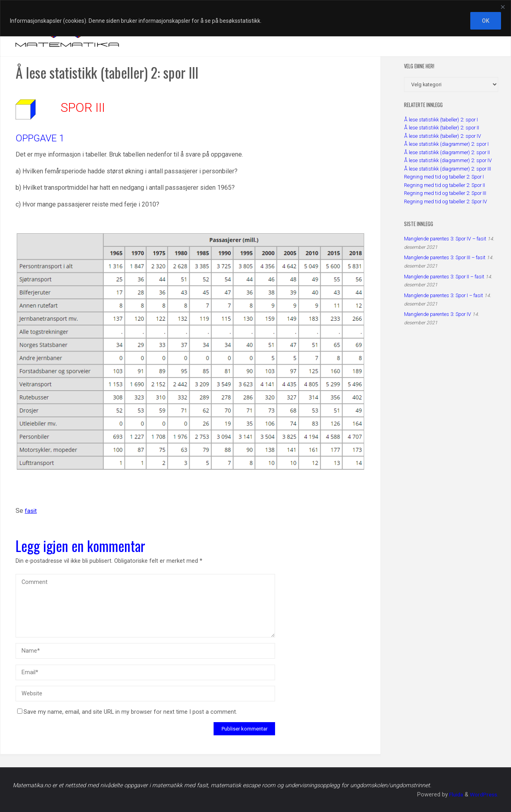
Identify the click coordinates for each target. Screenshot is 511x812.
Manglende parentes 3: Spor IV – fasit (445, 239)
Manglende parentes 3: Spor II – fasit (444, 277)
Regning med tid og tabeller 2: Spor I (444, 177)
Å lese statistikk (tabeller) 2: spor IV (443, 136)
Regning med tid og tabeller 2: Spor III (445, 193)
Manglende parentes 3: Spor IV (438, 314)
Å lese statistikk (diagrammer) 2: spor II (447, 152)
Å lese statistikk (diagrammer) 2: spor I (446, 144)
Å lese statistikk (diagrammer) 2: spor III (448, 169)
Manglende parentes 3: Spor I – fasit (444, 295)
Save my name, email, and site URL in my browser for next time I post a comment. (127, 712)
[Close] (503, 7)
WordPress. (483, 795)
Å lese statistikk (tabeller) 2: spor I (441, 120)
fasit (31, 511)
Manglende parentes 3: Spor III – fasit (445, 257)
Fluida (454, 795)
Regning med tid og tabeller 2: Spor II (445, 185)
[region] (255, 18)
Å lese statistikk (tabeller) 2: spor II (442, 128)
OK (486, 21)
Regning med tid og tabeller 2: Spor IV (446, 202)
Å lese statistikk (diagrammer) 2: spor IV (448, 160)
